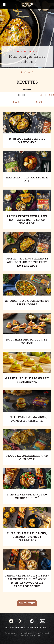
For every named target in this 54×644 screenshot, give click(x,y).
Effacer (49, 95)
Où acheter (45, 628)
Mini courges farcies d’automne (27, 59)
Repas (39, 102)
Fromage (15, 102)
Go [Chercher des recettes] (41, 95)
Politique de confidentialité (27, 628)
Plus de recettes (27, 603)
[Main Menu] (4, 5)
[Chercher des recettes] (19, 95)
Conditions (9, 628)
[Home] (27, 4)
